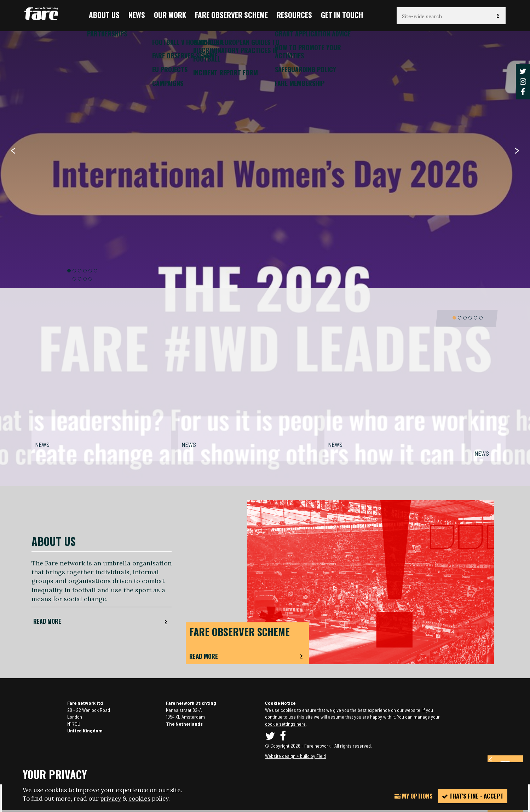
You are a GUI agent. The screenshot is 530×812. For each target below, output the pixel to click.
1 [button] (69, 271)
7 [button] (74, 279)
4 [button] (85, 271)
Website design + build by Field (295, 756)
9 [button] (85, 279)
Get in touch (342, 15)
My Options (414, 796)
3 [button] (80, 271)
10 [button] (90, 279)
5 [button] (90, 271)
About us (104, 15)
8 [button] (80, 279)
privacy (111, 799)
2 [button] (74, 271)
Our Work (170, 15)
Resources (294, 15)
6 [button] (96, 271)
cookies (139, 799)
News (137, 15)
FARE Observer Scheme (231, 15)
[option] (265, 381)
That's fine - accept (473, 796)
